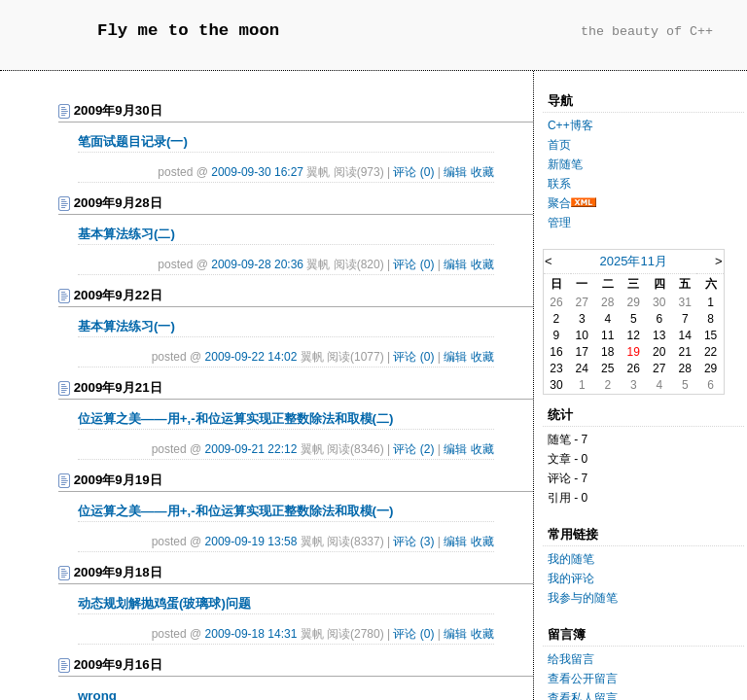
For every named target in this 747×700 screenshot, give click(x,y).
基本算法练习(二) (126, 234)
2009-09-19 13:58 (251, 542)
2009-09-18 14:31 (251, 634)
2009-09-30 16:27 (257, 172)
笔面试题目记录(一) (133, 141)
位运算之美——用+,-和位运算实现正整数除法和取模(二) (235, 419)
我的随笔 (571, 559)
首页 (559, 145)
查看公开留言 (583, 679)
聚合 (559, 203)
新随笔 (565, 164)
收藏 (482, 172)
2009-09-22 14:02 (251, 357)
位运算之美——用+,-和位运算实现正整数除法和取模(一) (235, 511)
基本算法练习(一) (126, 326)
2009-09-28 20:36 (257, 264)
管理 (559, 223)
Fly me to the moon (188, 31)
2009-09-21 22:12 (251, 449)
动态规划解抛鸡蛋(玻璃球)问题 (164, 603)
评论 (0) (413, 172)
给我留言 (571, 659)
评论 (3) (413, 542)
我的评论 (571, 578)
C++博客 (570, 125)
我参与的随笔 (583, 598)
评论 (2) (413, 449)
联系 (559, 184)
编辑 (455, 172)
